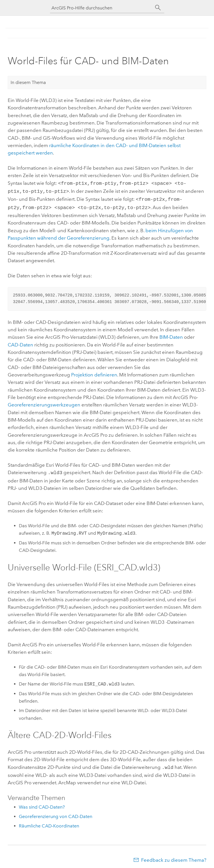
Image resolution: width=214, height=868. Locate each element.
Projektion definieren (94, 372)
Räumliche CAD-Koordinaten (49, 822)
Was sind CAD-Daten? (42, 804)
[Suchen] (158, 8)
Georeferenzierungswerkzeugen (44, 402)
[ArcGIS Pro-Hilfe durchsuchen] (101, 8)
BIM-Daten (171, 335)
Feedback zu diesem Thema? (174, 857)
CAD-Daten (20, 342)
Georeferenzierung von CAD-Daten (56, 813)
